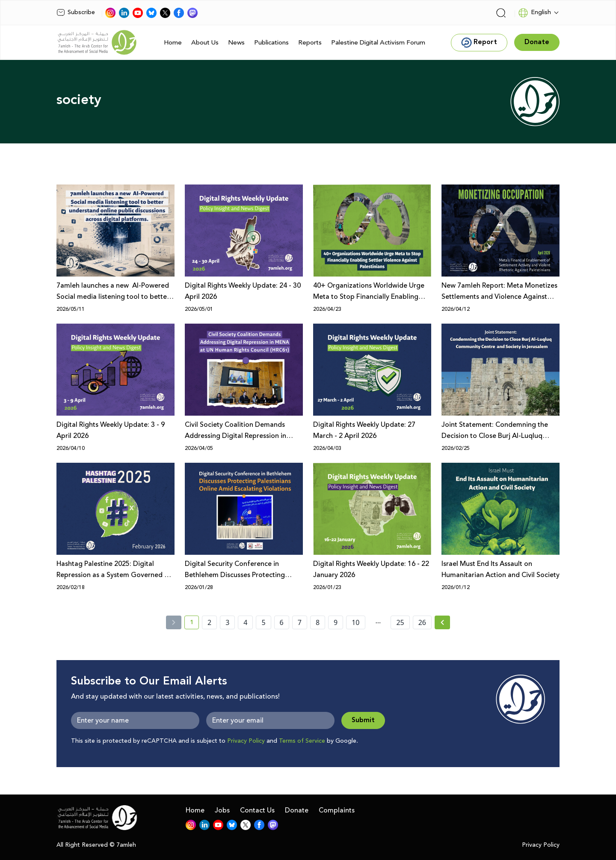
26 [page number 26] (422, 622)
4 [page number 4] (245, 622)
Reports (310, 43)
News (236, 43)
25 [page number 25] (400, 622)
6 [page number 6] (282, 622)
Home (173, 43)
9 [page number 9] (336, 622)
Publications (271, 43)
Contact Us (257, 810)
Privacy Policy (246, 741)
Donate (297, 810)
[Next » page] (442, 622)
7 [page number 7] (300, 622)
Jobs (222, 810)
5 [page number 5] (263, 622)
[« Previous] (174, 622)
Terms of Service (302, 741)
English (535, 13)
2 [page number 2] (209, 622)
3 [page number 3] (227, 622)
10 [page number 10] (355, 622)
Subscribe (76, 12)
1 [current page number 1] (194, 624)
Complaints (337, 810)
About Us (205, 43)
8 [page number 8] (318, 622)
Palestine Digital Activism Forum (378, 43)
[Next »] (443, 622)
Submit (363, 720)
